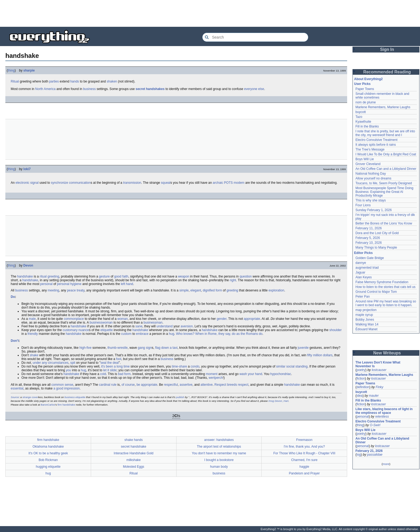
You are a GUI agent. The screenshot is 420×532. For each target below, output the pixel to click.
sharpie (29, 70)
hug (171, 334)
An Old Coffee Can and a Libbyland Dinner (386, 169)
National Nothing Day (371, 174)
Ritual (15, 81)
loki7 (27, 169)
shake (34, 355)
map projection (366, 310)
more (386, 464)
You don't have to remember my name (219, 453)
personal (46, 284)
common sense (62, 385)
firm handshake (66, 405)
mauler (374, 396)
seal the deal (110, 363)
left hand (127, 284)
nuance (84, 330)
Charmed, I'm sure (304, 460)
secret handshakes (150, 89)
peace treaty (76, 290)
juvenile (303, 348)
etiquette (107, 330)
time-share (180, 366)
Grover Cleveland (368, 164)
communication (80, 183)
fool (119, 359)
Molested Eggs (134, 467)
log (359, 455)
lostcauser (379, 370)
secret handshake (134, 447)
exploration (276, 290)
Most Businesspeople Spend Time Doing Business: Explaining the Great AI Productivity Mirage (384, 192)
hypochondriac (281, 374)
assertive (186, 385)
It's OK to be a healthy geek (48, 453)
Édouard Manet (366, 329)
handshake (25, 276)
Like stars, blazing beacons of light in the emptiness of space (384, 411)
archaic (218, 183)
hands (75, 81)
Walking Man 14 (367, 324)
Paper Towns (365, 89)
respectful (171, 385)
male (32, 319)
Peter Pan (363, 297)
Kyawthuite (363, 122)
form (219, 290)
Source (15, 397)
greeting (53, 276)
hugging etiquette (48, 467)
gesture (104, 276)
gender (222, 319)
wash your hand (251, 374)
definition (363, 387)
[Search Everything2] (255, 37)
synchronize (59, 183)
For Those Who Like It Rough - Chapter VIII (304, 453)
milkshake (134, 460)
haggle (304, 467)
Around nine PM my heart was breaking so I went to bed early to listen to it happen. (386, 303)
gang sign (145, 348)
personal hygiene (69, 284)
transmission (132, 183)
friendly (33, 334)
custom (126, 334)
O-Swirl (375, 425)
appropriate (252, 319)
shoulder (335, 330)
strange (27, 397)
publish (180, 397)
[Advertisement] (210, 13)
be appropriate (147, 385)
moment (212, 374)
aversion (187, 326)
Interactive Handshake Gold (134, 453)
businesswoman (101, 323)
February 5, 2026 (368, 238)
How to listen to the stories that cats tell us (385, 287)
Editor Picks (363, 253)
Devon (28, 265)
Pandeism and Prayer (304, 473)
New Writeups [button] (387, 353)
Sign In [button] (387, 49)
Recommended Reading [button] (387, 72)
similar (281, 366)
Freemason (304, 440)
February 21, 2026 (369, 451)
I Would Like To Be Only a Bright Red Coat (386, 154)
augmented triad (367, 268)
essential (17, 388)
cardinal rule (108, 385)
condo (195, 366)
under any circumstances (50, 363)
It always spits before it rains (376, 145)
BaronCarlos (48, 405)
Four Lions (363, 205)
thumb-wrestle (117, 348)
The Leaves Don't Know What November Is (378, 364)
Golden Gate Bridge (370, 258)
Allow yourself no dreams (373, 178)
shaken (112, 81)
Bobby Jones (365, 320)
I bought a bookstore (219, 460)
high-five (85, 348)
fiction (361, 379)
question (245, 276)
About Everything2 (368, 79)
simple (184, 290)
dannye (361, 263)
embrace (142, 334)
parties (54, 81)
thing (11, 70)
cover (35, 397)
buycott (361, 112)
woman (123, 319)
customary (70, 330)
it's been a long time (115, 366)
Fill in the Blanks (367, 126)
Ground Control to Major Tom (376, 292)
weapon (183, 276)
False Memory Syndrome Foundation (382, 282)
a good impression (66, 388)
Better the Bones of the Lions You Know (384, 223)
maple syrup (364, 315)
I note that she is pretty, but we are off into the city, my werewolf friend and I (385, 133)
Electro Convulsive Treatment (376, 140)
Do (13, 297)
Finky (379, 387)
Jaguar (360, 272)
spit (73, 363)
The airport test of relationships (219, 447)
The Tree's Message (370, 149)
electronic (22, 183)
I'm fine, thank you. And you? (304, 447)
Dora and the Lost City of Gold (377, 233)
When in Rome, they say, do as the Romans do (229, 334)
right (233, 280)
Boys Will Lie (365, 159)
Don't (15, 341)
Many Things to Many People (376, 248)
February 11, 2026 (369, 228)
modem (239, 183)
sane (139, 326)
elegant (196, 290)
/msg (271, 401)
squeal (166, 183)
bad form (124, 374)
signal (34, 183)
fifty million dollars (320, 355)
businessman (153, 323)
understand (164, 326)
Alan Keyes (364, 277)
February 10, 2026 (369, 243)
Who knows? (185, 334)
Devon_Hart (282, 401)
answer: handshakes (219, 440)
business (89, 89)
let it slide (110, 370)
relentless (382, 417)
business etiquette (75, 397)
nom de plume (366, 102)
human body (219, 467)
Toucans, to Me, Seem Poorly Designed (384, 183)
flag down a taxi (166, 348)
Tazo (359, 117)
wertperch (216, 378)
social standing (297, 366)
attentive (207, 385)
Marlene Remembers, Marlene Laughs (383, 107)
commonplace (74, 319)
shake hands (134, 440)
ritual (43, 276)
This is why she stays (371, 200)
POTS (228, 183)
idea (360, 396)
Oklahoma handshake (48, 447)
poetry (361, 370)
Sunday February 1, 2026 (374, 210)
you (68, 370)
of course (128, 385)
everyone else (254, 89)
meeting (53, 290)
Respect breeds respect (232, 385)
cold (103, 374)
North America (45, 89)
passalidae (375, 455)
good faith (121, 276)
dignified (209, 290)
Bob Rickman (48, 460)
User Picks (362, 84)
